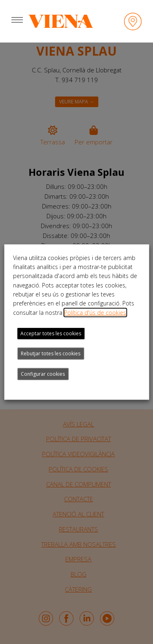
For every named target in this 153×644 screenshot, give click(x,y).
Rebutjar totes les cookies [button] (51, 353)
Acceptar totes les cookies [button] (51, 333)
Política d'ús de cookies (95, 312)
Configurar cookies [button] (43, 374)
